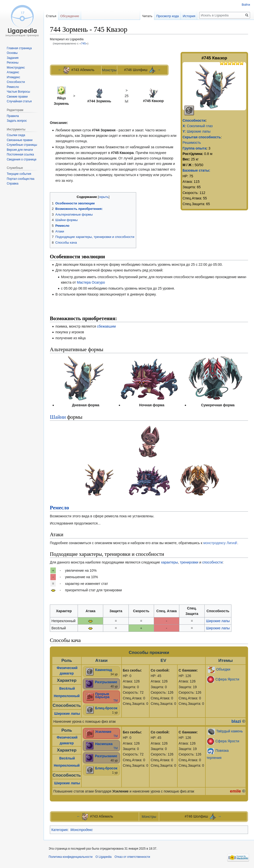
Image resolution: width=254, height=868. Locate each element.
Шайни (58, 417)
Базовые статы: (196, 170)
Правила (13, 116)
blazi (236, 721)
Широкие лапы (199, 131)
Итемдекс (13, 77)
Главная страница (19, 48)
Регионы (13, 63)
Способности (194, 120)
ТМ (115, 701)
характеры (169, 562)
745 (83, 43)
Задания (13, 58)
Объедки (223, 669)
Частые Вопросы (18, 92)
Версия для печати (20, 150)
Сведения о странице (22, 159)
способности (212, 562)
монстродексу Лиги (219, 543)
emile (235, 791)
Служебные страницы (22, 145)
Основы (12, 53)
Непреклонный (67, 696)
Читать (147, 16)
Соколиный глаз (200, 126)
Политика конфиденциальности (71, 857)
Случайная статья (19, 101)
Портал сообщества (20, 179)
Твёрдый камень (230, 731)
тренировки (189, 562)
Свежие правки (17, 97)
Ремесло (59, 508)
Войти (246, 5)
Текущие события (19, 174)
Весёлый (67, 688)
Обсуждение (70, 16)
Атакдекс (13, 72)
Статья (51, 16)
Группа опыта (194, 148)
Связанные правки (20, 140)
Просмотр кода (168, 16)
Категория (59, 830)
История (189, 16)
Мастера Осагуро (91, 282)
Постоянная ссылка (20, 154)
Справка (13, 184)
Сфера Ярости (227, 679)
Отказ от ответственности (132, 857)
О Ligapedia (104, 857)
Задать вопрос (17, 121)
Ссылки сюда (16, 135)
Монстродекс (82, 830)
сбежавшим (106, 326)
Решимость (192, 143)
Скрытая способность (202, 137)
